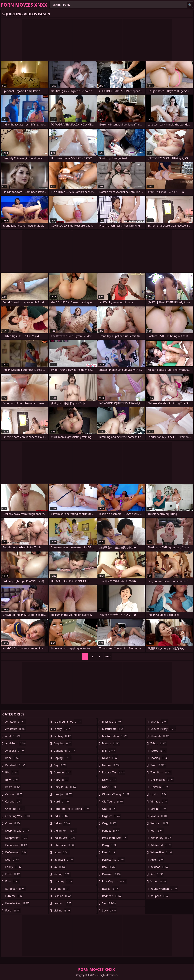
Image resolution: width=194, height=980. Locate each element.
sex (109, 903)
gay (61, 765)
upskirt (159, 794)
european (16, 889)
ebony (14, 867)
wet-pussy (161, 838)
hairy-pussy (65, 787)
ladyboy (63, 881)
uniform (159, 787)
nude (109, 787)
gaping (63, 758)
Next (108, 656)
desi (12, 860)
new (109, 780)
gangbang (65, 751)
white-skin (162, 852)
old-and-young (116, 794)
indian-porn (66, 831)
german (63, 772)
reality (111, 889)
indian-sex (65, 838)
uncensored (162, 780)
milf (109, 751)
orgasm (112, 816)
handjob (63, 794)
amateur (16, 722)
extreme (14, 896)
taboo (159, 743)
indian (62, 823)
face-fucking (18, 903)
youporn (160, 896)
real (109, 867)
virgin (159, 809)
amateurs (16, 729)
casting (14, 802)
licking (62, 910)
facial (13, 910)
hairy (61, 780)
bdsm (13, 787)
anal (13, 736)
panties (111, 831)
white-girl (161, 845)
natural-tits (114, 772)
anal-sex (15, 751)
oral (109, 809)
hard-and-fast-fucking (72, 809)
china (13, 823)
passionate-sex (115, 838)
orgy (110, 823)
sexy (109, 910)
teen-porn (161, 772)
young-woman (164, 889)
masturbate (113, 729)
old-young (113, 802)
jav (60, 867)
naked (110, 758)
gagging (63, 743)
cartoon (14, 794)
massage (112, 722)
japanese (64, 860)
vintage (159, 802)
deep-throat (17, 831)
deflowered (16, 852)
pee (109, 852)
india (61, 816)
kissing (63, 874)
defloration (17, 845)
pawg (109, 845)
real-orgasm (115, 881)
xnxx (157, 860)
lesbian (63, 896)
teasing (159, 758)
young (159, 881)
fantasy (63, 736)
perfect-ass (114, 860)
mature (111, 743)
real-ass (112, 874)
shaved (159, 722)
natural (111, 765)
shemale (160, 736)
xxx (157, 874)
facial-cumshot (68, 722)
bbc (12, 772)
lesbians (63, 903)
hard (62, 802)
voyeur (159, 816)
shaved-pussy (163, 729)
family (62, 729)
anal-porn (16, 743)
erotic (13, 874)
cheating (15, 809)
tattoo (159, 751)
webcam (160, 823)
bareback (15, 765)
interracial (65, 845)
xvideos (160, 867)
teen (158, 765)
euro (13, 881)
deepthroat (17, 838)
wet (157, 831)
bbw (12, 780)
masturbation (115, 736)
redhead (112, 896)
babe (13, 758)
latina (62, 889)
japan (62, 852)
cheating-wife (18, 816)
